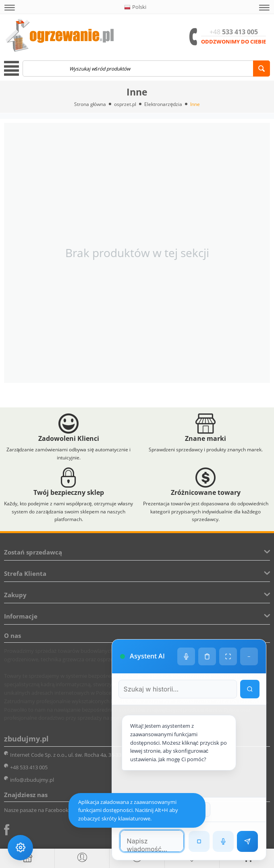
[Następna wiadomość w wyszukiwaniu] (196, 809)
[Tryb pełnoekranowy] (228, 635)
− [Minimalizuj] (249, 635)
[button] (10, 8)
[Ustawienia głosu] (186, 635)
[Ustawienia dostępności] (21, 847)
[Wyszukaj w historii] (249, 668)
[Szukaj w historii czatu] (170, 668)
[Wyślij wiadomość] (247, 841)
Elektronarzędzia (163, 104)
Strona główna (90, 104)
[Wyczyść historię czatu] (207, 635)
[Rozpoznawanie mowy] (223, 841)
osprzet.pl (125, 104)
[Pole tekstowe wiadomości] (144, 841)
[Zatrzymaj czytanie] (199, 841)
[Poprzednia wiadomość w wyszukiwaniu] (167, 809)
